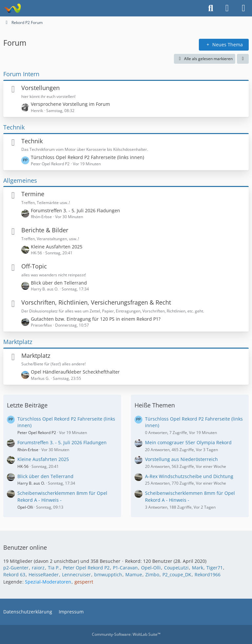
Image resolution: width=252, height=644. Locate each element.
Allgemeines (20, 180)
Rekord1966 (208, 575)
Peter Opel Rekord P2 (37, 433)
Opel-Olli (25, 507)
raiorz (38, 568)
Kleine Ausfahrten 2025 (57, 247)
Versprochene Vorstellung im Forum (70, 104)
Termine (33, 194)
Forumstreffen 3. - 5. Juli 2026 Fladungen (75, 210)
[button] (243, 59)
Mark (198, 568)
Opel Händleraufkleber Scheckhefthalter (75, 372)
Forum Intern (21, 74)
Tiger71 (215, 568)
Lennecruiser (76, 575)
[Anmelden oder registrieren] (227, 8)
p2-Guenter (16, 568)
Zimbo (152, 575)
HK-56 (23, 466)
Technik (14, 127)
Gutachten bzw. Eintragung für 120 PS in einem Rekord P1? (96, 319)
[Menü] (243, 8)
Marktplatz (18, 342)
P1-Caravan (125, 568)
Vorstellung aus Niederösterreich (181, 459)
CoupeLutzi (176, 568)
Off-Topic (34, 266)
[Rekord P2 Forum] (12, 8)
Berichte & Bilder (45, 230)
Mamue (134, 575)
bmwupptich (108, 575)
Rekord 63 (14, 575)
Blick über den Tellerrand (59, 283)
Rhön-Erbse (28, 450)
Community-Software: (126, 634)
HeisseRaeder (44, 575)
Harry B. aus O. (31, 483)
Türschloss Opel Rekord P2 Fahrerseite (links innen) (87, 157)
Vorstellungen (41, 88)
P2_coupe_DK (177, 575)
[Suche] (211, 8)
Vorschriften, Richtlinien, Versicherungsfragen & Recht (96, 302)
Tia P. (54, 568)
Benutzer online (25, 547)
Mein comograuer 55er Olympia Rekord (188, 442)
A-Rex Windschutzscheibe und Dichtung (189, 476)
